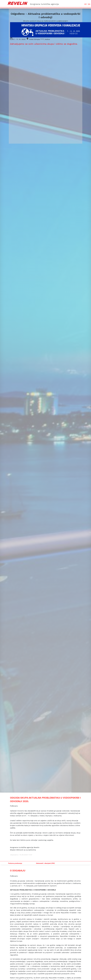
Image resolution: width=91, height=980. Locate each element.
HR (85, 4)
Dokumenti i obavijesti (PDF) (45, 863)
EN (89, 4)
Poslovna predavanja (15, 863)
